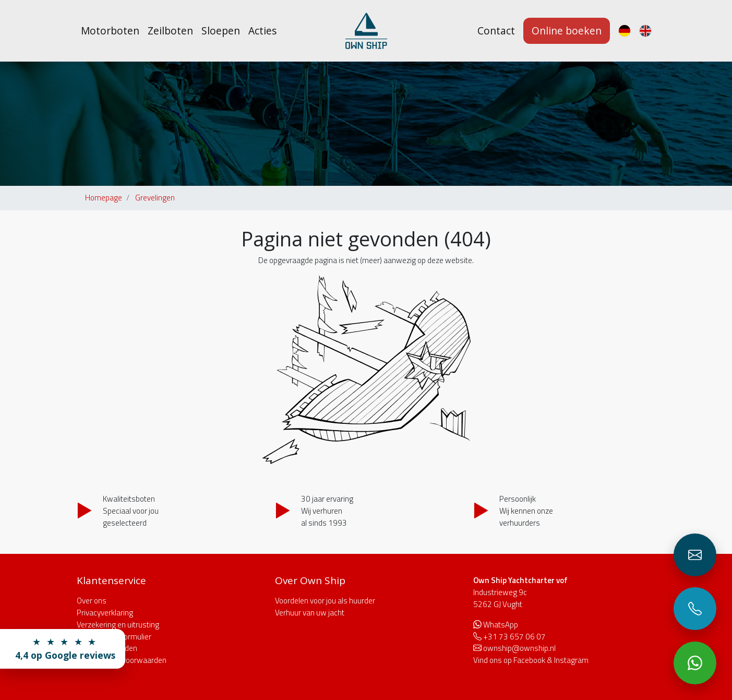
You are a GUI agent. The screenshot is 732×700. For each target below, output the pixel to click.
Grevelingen (155, 198)
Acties (262, 31)
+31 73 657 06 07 (514, 637)
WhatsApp (501, 625)
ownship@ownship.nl (519, 648)
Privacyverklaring (105, 613)
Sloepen (221, 31)
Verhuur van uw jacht (310, 613)
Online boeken (567, 31)
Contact (496, 31)
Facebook (529, 660)
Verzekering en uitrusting (118, 625)
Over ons (92, 601)
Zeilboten (170, 31)
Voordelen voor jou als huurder (325, 601)
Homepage (104, 198)
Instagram (571, 660)
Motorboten (110, 31)
